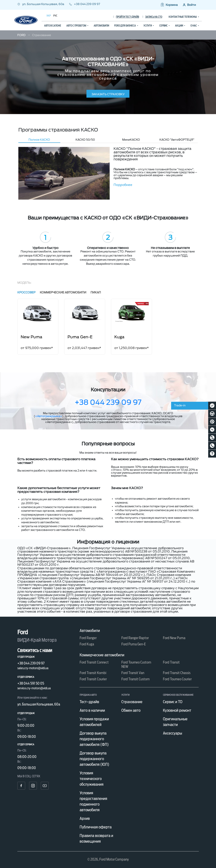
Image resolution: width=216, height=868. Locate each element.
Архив (85, 818)
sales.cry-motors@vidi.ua (33, 668)
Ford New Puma (174, 638)
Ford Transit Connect (94, 662)
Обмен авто (131, 710)
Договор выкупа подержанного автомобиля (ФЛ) (94, 739)
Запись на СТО (152, 17)
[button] (169, 5)
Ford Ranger (88, 638)
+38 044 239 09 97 (85, 4)
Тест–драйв (89, 702)
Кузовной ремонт (177, 710)
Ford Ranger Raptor (135, 638)
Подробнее (123, 185)
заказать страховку (108, 94)
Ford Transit (171, 662)
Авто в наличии (92, 710)
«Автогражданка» (49, 416)
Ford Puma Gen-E (134, 644)
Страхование (132, 702)
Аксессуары (172, 733)
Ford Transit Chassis (177, 673)
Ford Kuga (87, 644)
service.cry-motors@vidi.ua (34, 688)
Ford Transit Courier (93, 679)
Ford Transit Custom (136, 679)
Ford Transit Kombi (93, 673)
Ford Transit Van (133, 673)
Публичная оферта (96, 827)
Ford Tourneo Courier (177, 679)
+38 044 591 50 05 (31, 683)
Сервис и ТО (173, 702)
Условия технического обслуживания (92, 779)
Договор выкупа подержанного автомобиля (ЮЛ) (94, 759)
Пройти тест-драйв (126, 17)
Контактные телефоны (183, 17)
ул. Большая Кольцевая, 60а (41, 4)
